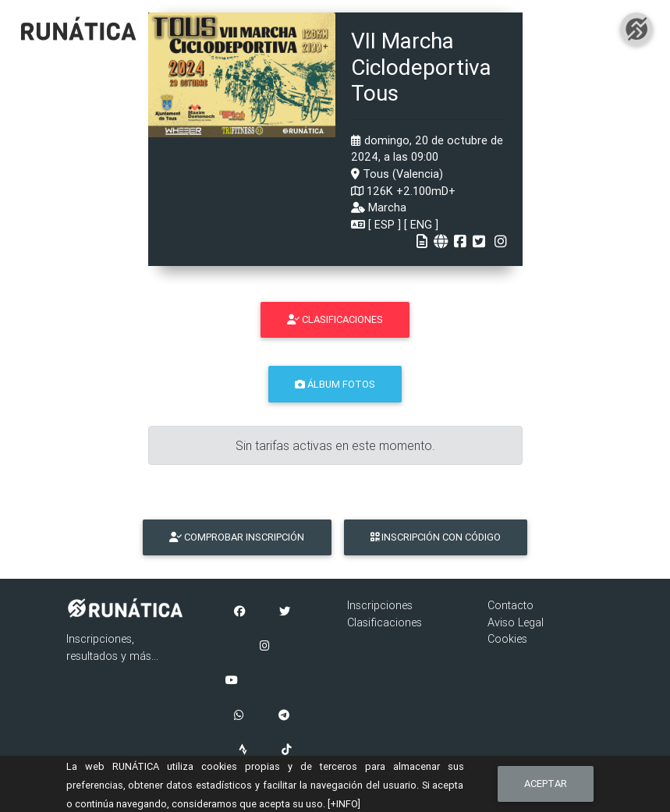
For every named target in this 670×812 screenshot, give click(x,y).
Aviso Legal (516, 622)
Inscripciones (380, 605)
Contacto (510, 605)
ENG (421, 225)
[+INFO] (344, 804)
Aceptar (546, 784)
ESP (385, 225)
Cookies (507, 639)
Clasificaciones (385, 622)
